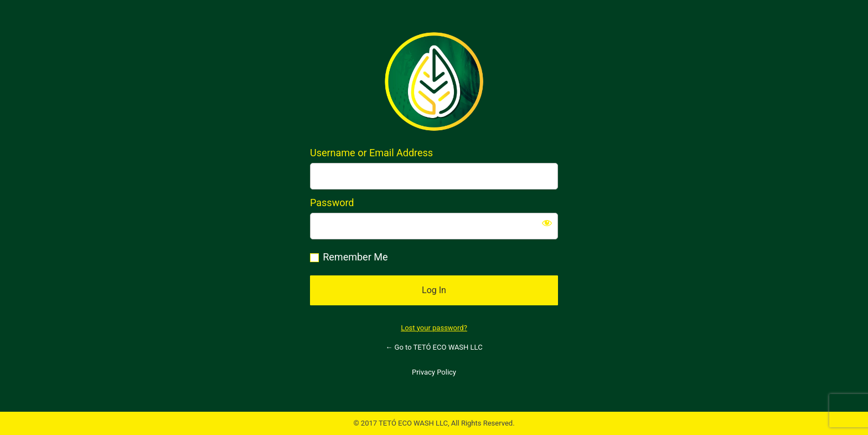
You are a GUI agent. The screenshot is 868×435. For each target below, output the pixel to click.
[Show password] (547, 223)
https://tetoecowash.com (434, 81)
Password (332, 203)
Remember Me (355, 257)
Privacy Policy (434, 372)
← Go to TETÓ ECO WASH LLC (434, 347)
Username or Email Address (371, 153)
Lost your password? (434, 328)
